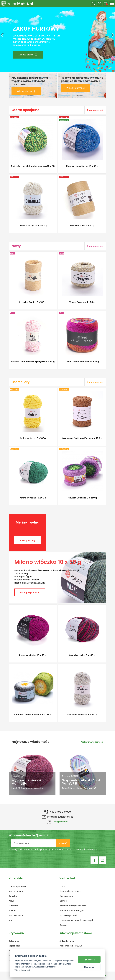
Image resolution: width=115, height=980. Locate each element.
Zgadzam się (89, 959)
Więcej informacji (26, 91)
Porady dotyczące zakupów (73, 906)
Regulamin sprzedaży (70, 891)
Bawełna (13, 896)
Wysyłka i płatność (69, 915)
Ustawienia (89, 967)
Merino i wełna (16, 891)
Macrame (14, 906)
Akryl (11, 901)
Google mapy (57, 822)
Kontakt (63, 901)
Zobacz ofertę (28, 55)
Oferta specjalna (17, 886)
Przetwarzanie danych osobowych (81, 849)
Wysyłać (63, 843)
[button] (2, 39)
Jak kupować (66, 896)
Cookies (64, 925)
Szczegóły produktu (30, 593)
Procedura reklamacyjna (72, 911)
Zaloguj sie (14, 941)
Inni (10, 920)
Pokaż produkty (27, 540)
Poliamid (13, 911)
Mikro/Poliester (16, 915)
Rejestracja (14, 946)
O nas (62, 886)
